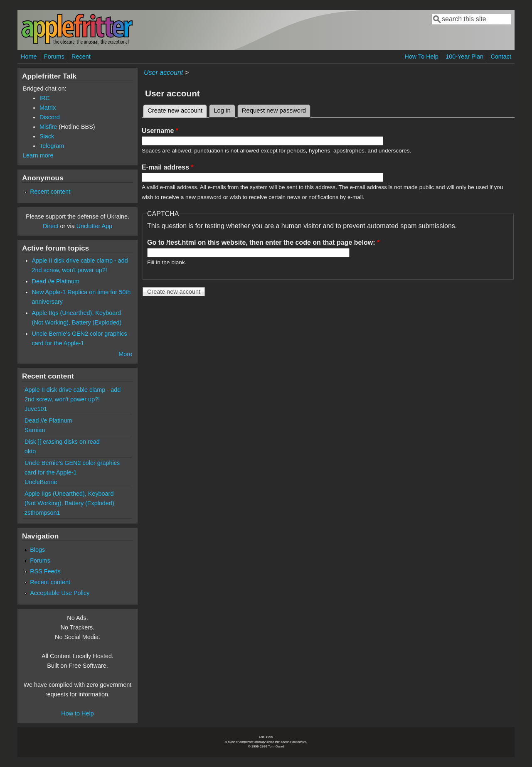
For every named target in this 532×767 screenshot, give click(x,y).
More (125, 354)
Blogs (37, 550)
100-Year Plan (464, 57)
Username (160, 131)
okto (30, 451)
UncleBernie (41, 482)
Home (29, 57)
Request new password (274, 111)
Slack (47, 136)
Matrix (48, 108)
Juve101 (36, 409)
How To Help (421, 57)
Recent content (50, 192)
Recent (81, 57)
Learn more (38, 155)
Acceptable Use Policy (60, 593)
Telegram (52, 146)
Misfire (48, 127)
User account (163, 73)
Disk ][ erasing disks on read (62, 442)
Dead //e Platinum (56, 281)
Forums (54, 57)
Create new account (177, 109)
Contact (501, 57)
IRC (45, 98)
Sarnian (35, 430)
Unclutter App (94, 226)
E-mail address (168, 167)
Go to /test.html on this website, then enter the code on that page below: (263, 242)
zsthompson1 (42, 513)
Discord (50, 117)
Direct (51, 226)
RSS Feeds (45, 571)
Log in (222, 111)
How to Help (77, 713)
